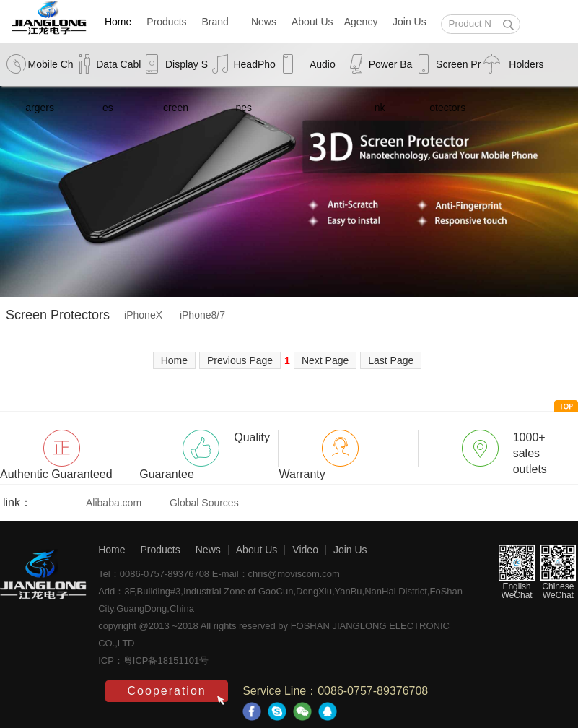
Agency (361, 22)
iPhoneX (143, 315)
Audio (323, 64)
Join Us (410, 22)
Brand (215, 22)
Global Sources (204, 503)
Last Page (391, 360)
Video (305, 550)
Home (118, 22)
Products (166, 22)
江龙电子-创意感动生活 (43, 589)
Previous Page (240, 360)
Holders (526, 64)
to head (566, 406)
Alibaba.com (114, 503)
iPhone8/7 (202, 315)
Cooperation (167, 691)
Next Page (325, 360)
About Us (312, 22)
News (264, 22)
